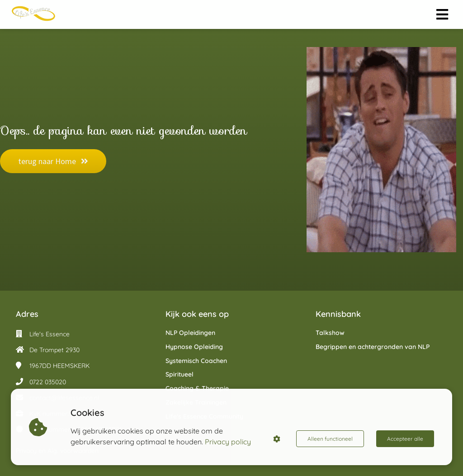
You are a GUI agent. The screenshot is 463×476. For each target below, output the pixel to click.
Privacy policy (228, 442)
